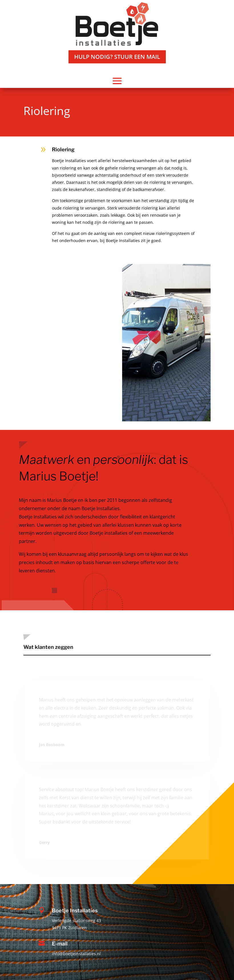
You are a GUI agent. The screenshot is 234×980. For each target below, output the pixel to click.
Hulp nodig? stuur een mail (117, 57)
